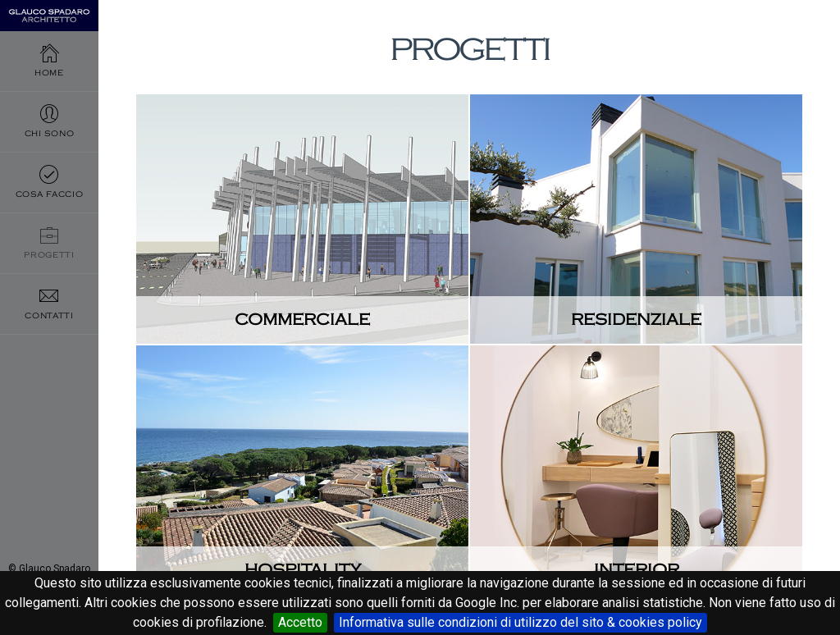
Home (49, 65)
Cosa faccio (49, 208)
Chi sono (49, 137)
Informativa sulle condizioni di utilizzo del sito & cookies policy (520, 622)
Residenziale (636, 320)
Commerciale (302, 320)
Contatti (49, 351)
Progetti (49, 279)
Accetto (300, 622)
